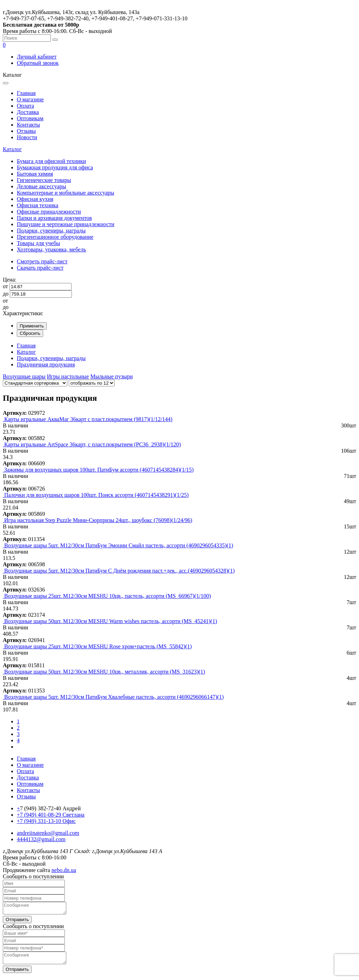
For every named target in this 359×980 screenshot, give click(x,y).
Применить (32, 326)
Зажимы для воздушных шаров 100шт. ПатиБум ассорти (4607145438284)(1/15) (99, 470)
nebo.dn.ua (64, 870)
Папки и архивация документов (54, 218)
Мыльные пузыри (112, 376)
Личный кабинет (37, 57)
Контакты (28, 125)
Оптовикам (30, 118)
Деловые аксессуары (42, 186)
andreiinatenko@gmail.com (48, 833)
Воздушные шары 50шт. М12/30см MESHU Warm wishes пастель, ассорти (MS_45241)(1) (111, 621)
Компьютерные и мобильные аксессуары (66, 193)
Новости (27, 137)
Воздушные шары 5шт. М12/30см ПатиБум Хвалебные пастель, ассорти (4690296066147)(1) (114, 697)
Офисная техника (38, 205)
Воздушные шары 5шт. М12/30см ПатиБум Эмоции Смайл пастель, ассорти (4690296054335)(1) (119, 545)
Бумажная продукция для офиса (55, 167)
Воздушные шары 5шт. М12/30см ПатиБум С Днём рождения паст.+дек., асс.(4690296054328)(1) (119, 571)
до (6, 294)
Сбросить (30, 333)
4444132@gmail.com (41, 839)
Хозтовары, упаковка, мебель (51, 249)
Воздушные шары (24, 376)
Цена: (10, 280)
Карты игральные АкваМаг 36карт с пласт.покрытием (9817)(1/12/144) (88, 419)
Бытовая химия (35, 174)
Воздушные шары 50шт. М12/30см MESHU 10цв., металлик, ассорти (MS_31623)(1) (105, 672)
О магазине (30, 99)
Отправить (17, 922)
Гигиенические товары (44, 180)
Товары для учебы (38, 243)
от (5, 286)
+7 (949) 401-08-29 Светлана (51, 815)
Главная (26, 93)
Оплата (25, 106)
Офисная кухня (35, 199)
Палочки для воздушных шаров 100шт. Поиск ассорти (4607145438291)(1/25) (96, 495)
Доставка (28, 112)
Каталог (12, 149)
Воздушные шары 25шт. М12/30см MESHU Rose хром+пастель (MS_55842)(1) (98, 646)
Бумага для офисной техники (51, 161)
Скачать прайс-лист (40, 268)
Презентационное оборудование (55, 237)
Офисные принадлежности (49, 212)
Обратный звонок (38, 63)
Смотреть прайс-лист (42, 261)
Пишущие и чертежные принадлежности (66, 224)
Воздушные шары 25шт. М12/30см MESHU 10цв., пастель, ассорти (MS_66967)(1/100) (108, 596)
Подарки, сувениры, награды (51, 231)
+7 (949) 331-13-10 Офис (46, 821)
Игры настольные (68, 376)
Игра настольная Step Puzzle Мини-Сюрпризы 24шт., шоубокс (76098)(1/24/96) (98, 520)
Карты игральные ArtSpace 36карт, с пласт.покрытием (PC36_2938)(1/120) (93, 444)
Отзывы (26, 131)
